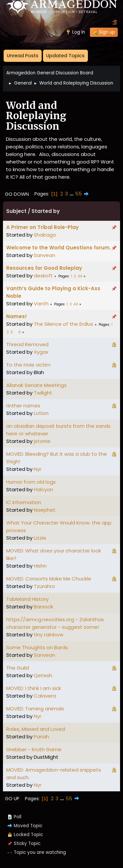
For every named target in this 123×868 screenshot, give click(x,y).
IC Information (24, 502)
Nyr (38, 469)
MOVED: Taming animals (35, 709)
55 (78, 194)
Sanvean (44, 255)
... (72, 194)
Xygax (41, 352)
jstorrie (42, 441)
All (80, 276)
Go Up (12, 799)
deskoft (43, 276)
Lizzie (40, 538)
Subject (16, 211)
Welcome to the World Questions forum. (59, 248)
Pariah (41, 737)
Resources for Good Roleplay (44, 268)
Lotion (41, 413)
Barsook (43, 607)
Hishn (40, 566)
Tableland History (27, 599)
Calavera (45, 696)
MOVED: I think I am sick (34, 688)
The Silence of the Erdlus (63, 324)
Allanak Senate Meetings (36, 385)
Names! (17, 316)
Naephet (45, 510)
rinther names (23, 406)
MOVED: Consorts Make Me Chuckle (49, 579)
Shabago (45, 235)
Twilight (43, 393)
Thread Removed (27, 344)
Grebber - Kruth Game (34, 749)
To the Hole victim (28, 365)
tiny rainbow (49, 635)
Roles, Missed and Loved (36, 729)
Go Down (17, 194)
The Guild (18, 668)
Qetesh (43, 675)
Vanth (41, 304)
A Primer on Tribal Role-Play (42, 227)
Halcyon (43, 489)
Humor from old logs (31, 482)
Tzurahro (44, 586)
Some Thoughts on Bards (37, 647)
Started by (46, 211)
